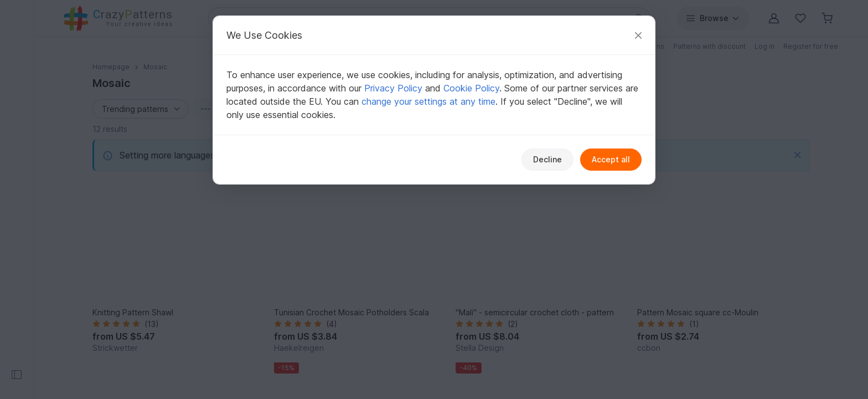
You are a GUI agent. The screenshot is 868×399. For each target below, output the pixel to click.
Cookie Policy (471, 88)
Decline (547, 159)
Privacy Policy (393, 88)
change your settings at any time (428, 101)
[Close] (638, 35)
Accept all (611, 159)
